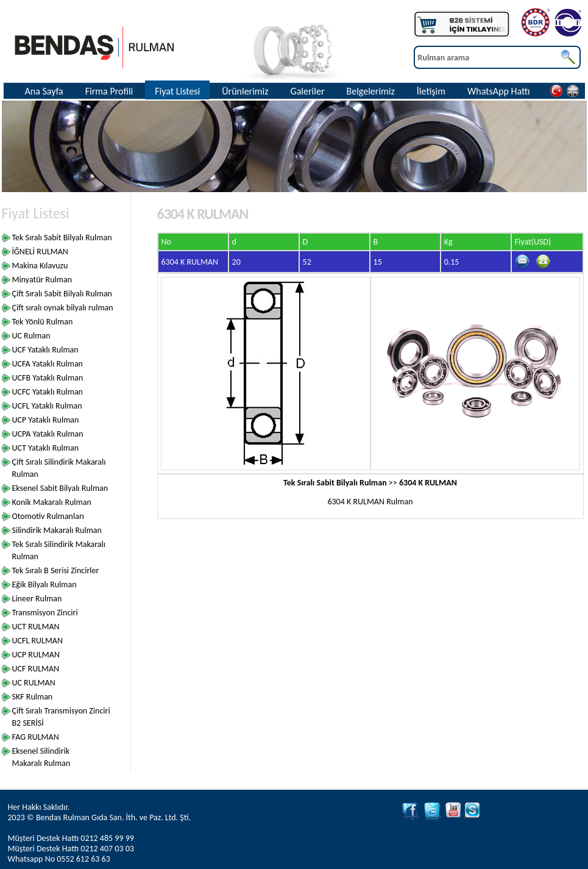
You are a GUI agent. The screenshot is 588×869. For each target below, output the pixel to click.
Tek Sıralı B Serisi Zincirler (56, 570)
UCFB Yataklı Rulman (48, 378)
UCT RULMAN (36, 627)
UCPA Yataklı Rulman (48, 434)
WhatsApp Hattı (499, 91)
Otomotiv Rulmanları (48, 516)
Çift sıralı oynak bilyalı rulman (63, 308)
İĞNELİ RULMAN (40, 252)
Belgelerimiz (370, 91)
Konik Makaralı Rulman (52, 502)
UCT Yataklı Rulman (46, 448)
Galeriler (308, 91)
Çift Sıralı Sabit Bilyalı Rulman (62, 294)
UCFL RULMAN (38, 641)
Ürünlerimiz (245, 91)
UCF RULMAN (36, 669)
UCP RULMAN (36, 655)
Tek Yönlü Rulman (43, 322)
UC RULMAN (34, 683)
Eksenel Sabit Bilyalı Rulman (60, 488)
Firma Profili (109, 91)
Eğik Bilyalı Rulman (44, 585)
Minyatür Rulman (42, 280)
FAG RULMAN (36, 737)
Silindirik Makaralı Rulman (57, 530)
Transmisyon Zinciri (45, 613)
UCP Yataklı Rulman (46, 420)
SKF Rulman (33, 697)
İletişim (431, 91)
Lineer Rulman (37, 599)
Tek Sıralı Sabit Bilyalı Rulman (62, 238)
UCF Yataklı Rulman (45, 350)
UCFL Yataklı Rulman (47, 406)
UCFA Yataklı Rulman (48, 364)
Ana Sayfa (44, 91)
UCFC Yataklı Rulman (48, 392)
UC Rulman (31, 336)
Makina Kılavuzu (40, 266)
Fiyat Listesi (177, 91)
